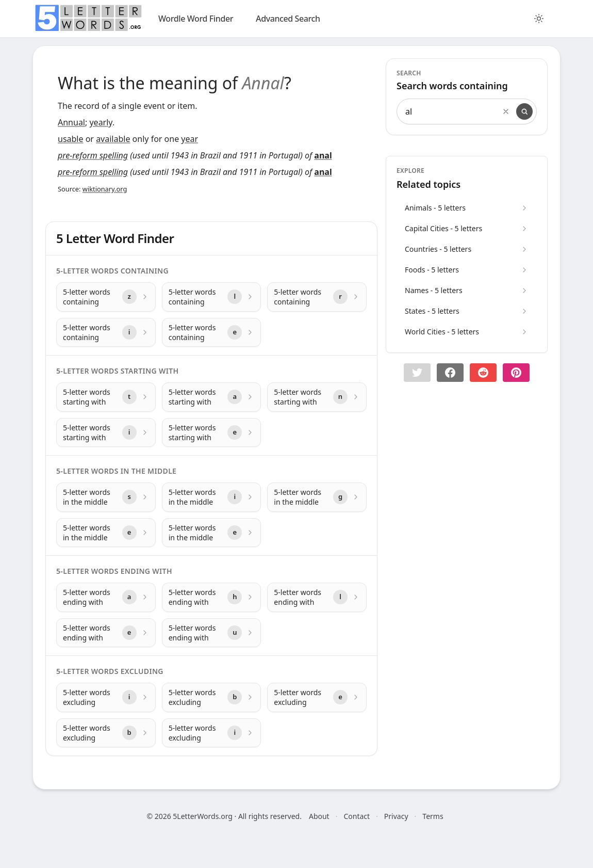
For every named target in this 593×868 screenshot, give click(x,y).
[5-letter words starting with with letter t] (106, 397)
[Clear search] (506, 111)
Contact (357, 816)
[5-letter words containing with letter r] (317, 297)
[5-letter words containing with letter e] (212, 333)
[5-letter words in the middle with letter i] (212, 497)
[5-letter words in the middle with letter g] (317, 497)
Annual (71, 122)
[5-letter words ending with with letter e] (106, 633)
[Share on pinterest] (516, 373)
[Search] (524, 111)
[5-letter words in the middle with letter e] (106, 533)
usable (71, 139)
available (113, 139)
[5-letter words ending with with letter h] (212, 597)
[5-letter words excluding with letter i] (106, 697)
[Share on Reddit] (483, 373)
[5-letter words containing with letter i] (106, 333)
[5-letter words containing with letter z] (106, 297)
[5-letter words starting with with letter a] (212, 397)
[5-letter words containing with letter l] (212, 297)
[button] (417, 373)
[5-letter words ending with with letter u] (212, 633)
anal (323, 155)
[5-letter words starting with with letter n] (317, 397)
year (190, 139)
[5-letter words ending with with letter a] (106, 597)
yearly (101, 122)
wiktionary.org (105, 189)
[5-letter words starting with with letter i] (106, 433)
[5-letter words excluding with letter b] (212, 697)
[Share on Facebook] (450, 373)
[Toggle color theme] (539, 19)
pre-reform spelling (93, 155)
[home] (88, 18)
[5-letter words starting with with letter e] (212, 433)
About (319, 816)
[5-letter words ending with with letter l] (317, 597)
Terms (433, 816)
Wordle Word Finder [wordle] (196, 19)
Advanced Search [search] (288, 19)
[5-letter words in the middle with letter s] (106, 497)
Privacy (396, 816)
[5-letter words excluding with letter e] (317, 697)
